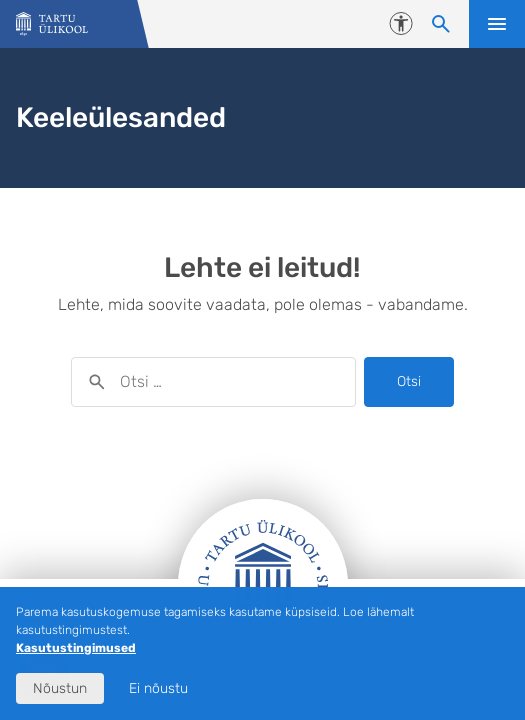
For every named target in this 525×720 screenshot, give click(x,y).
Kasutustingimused (76, 648)
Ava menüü (497, 24)
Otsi (409, 381)
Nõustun (60, 688)
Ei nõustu (158, 688)
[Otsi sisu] (441, 24)
